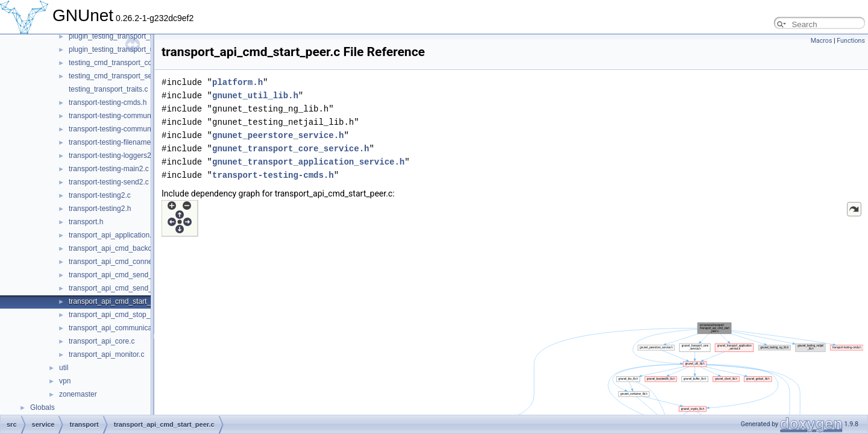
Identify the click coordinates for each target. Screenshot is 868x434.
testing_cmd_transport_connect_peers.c (133, 63)
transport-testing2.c (100, 195)
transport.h (86, 222)
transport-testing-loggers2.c (113, 156)
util (64, 368)
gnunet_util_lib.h (255, 96)
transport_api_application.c (112, 235)
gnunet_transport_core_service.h (291, 149)
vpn (65, 381)
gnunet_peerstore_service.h (278, 135)
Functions (851, 41)
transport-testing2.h (100, 209)
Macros (822, 41)
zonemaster (78, 394)
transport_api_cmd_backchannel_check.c (135, 248)
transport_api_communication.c (119, 328)
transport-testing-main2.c (109, 169)
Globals (42, 407)
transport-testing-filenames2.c (116, 142)
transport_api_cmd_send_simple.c (124, 275)
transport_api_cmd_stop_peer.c (119, 315)
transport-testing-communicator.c (121, 116)
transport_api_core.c (102, 341)
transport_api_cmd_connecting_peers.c (132, 262)
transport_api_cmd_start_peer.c (120, 301)
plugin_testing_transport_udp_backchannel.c (140, 49)
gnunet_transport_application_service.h (308, 162)
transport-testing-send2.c (109, 182)
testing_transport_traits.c (108, 89)
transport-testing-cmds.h (108, 102)
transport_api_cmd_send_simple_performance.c (146, 288)
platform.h (237, 82)
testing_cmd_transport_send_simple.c (130, 76)
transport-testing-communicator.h (121, 129)
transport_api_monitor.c (106, 354)
